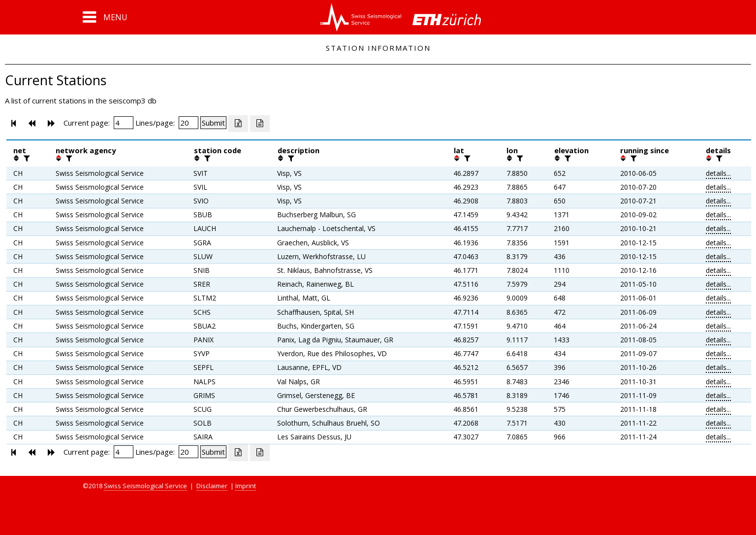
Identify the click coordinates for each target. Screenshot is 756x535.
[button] (105, 17)
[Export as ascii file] (260, 124)
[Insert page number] (124, 123)
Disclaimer (212, 486)
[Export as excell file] (238, 124)
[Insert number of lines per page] (189, 123)
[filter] (26, 158)
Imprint (246, 486)
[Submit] (213, 123)
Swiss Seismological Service (145, 486)
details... (718, 173)
